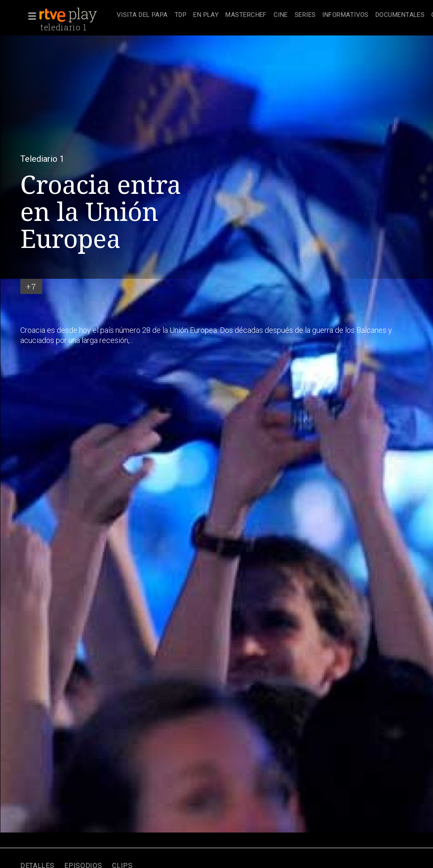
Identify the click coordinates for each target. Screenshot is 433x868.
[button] (30, 16)
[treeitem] (142, 15)
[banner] (76, 15)
